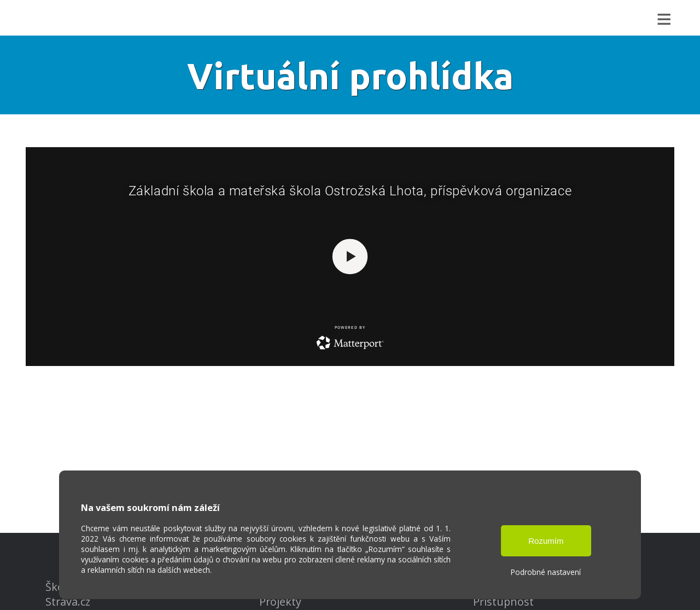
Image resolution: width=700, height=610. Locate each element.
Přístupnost (503, 602)
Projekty (280, 602)
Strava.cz (68, 602)
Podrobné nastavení (546, 572)
